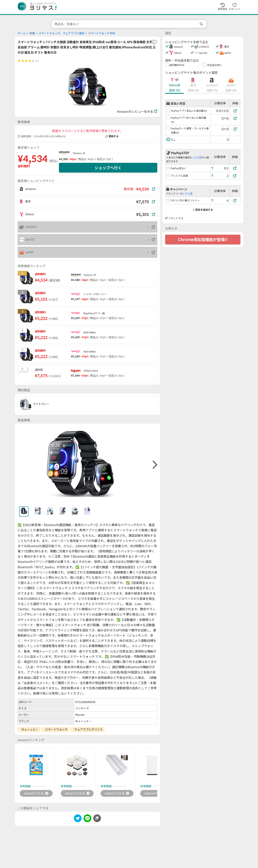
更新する (112, 136)
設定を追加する (203, 210)
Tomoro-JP (79, 153)
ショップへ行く (108, 168)
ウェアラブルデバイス (88, 729)
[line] (87, 819)
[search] (202, 24)
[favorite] (154, 42)
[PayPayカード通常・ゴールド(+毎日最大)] (235, 129)
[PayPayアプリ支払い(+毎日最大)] (235, 111)
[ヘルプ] (212, 168)
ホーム (22, 33)
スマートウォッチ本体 (102, 33)
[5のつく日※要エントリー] (235, 200)
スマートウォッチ (56, 729)
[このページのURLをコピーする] (97, 818)
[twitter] (78, 819)
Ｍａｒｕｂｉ (30, 729)
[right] (154, 465)
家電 (32, 33)
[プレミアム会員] (235, 176)
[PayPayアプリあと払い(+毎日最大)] (235, 118)
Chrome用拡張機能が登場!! (203, 240)
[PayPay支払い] (235, 168)
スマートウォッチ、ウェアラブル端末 (61, 33)
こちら (197, 158)
